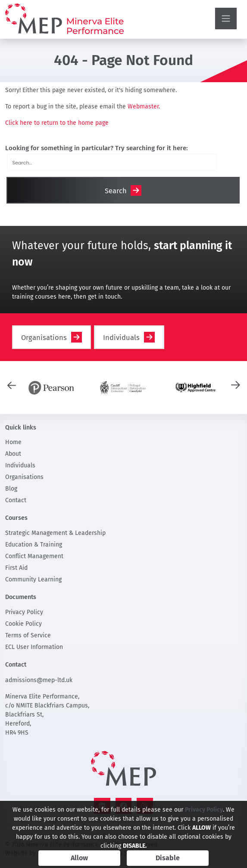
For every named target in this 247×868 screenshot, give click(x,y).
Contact (16, 500)
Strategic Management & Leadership (55, 533)
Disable (168, 858)
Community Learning (33, 579)
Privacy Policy (24, 612)
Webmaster (143, 107)
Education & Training (34, 545)
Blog (11, 489)
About (13, 454)
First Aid (16, 568)
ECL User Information (34, 647)
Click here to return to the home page (57, 123)
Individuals (121, 338)
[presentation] (12, 385)
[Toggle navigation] (226, 19)
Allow (79, 858)
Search (116, 191)
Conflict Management (34, 556)
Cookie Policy (23, 624)
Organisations (44, 338)
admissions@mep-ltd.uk (39, 680)
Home (13, 442)
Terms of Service (28, 635)
